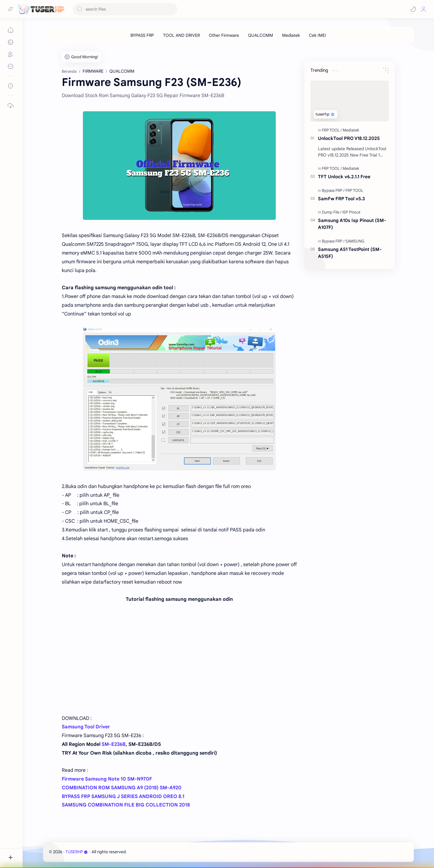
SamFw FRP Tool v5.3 (341, 199)
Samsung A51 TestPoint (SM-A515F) (350, 253)
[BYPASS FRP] (142, 35)
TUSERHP (77, 852)
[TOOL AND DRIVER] (181, 35)
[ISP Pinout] (351, 212)
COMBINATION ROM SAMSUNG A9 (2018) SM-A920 (122, 788)
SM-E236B (114, 744)
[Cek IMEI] (318, 35)
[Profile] (423, 9)
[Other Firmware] (224, 35)
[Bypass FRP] (333, 190)
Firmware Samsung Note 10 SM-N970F (107, 779)
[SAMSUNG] (355, 241)
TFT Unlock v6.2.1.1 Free (344, 177)
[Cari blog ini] (125, 9)
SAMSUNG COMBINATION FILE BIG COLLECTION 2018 (126, 805)
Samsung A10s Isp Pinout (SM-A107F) (352, 224)
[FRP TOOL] (332, 130)
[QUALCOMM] (261, 35)
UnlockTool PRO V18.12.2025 (349, 138)
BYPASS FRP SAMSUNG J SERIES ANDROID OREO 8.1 (123, 797)
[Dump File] (332, 212)
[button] (413, 9)
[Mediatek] (291, 35)
